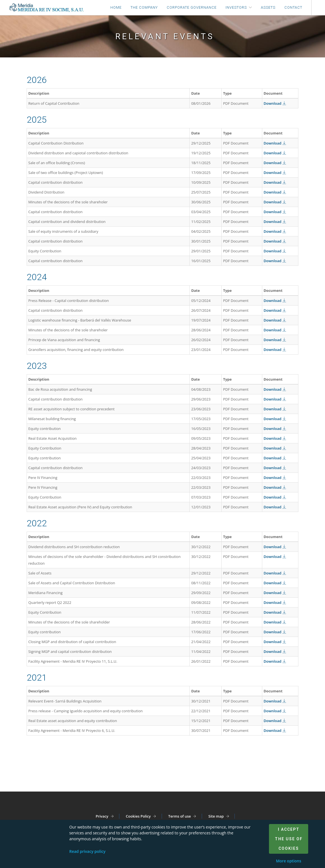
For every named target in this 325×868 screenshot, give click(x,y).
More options (289, 861)
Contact (293, 7)
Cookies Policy (138, 816)
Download (275, 103)
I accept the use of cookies (289, 839)
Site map (216, 816)
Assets (268, 7)
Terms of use (180, 816)
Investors (236, 7)
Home (116, 7)
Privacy (102, 816)
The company (144, 7)
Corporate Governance (192, 7)
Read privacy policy (87, 851)
